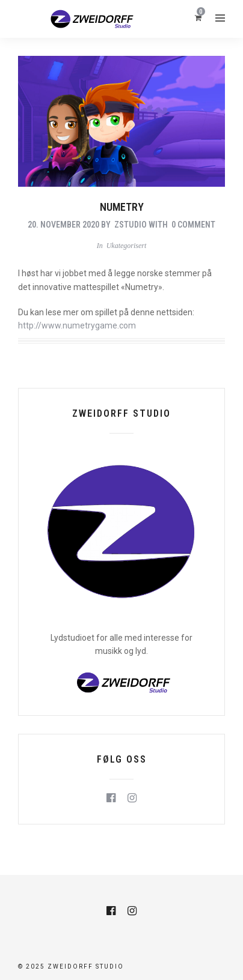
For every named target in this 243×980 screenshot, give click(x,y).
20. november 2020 (63, 225)
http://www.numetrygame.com (77, 325)
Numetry (122, 207)
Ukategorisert (127, 246)
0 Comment (193, 225)
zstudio (131, 225)
